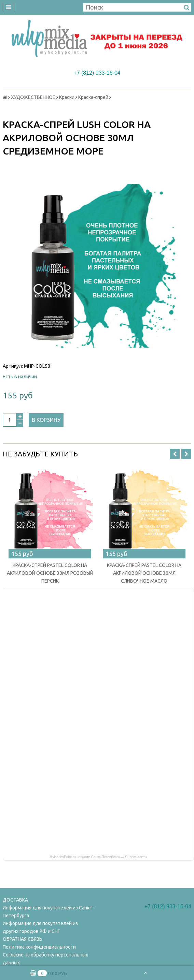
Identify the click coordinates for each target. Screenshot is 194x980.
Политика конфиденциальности (39, 947)
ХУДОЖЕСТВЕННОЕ (33, 97)
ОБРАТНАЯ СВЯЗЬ (23, 939)
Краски (67, 97)
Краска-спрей (93, 97)
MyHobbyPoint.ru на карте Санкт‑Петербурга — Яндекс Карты (98, 857)
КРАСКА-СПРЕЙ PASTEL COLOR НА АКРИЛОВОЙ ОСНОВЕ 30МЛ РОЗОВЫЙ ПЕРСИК (50, 573)
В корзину (46, 420)
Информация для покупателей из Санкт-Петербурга (48, 912)
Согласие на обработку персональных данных (45, 959)
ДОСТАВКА (15, 900)
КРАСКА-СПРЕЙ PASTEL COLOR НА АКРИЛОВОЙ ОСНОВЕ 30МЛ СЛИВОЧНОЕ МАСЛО (144, 573)
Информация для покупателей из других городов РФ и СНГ (40, 927)
